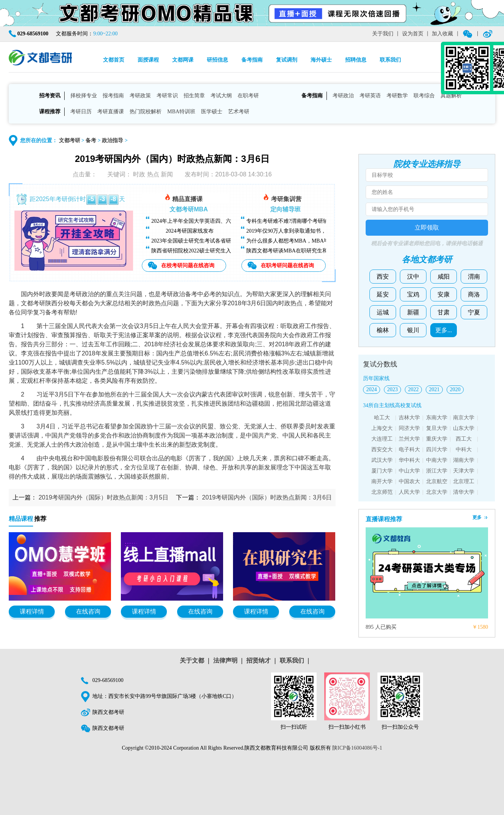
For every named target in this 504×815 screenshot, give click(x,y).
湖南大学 (464, 460)
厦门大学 (382, 471)
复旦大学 (437, 428)
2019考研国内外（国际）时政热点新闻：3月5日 (103, 497)
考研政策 (140, 96)
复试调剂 (287, 60)
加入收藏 (442, 34)
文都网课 (183, 60)
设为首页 (413, 34)
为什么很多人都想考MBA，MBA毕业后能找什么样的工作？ (317, 241)
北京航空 (437, 481)
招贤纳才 (258, 660)
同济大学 (409, 428)
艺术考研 (239, 112)
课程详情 (32, 611)
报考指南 (113, 96)
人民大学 (409, 492)
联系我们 (390, 60)
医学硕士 (212, 112)
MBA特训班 (181, 112)
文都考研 (70, 140)
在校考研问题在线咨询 (188, 265)
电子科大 (409, 450)
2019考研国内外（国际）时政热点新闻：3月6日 (267, 497)
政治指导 (113, 140)
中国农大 (409, 481)
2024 (372, 389)
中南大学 (437, 460)
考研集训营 (282, 198)
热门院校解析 (146, 112)
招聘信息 (356, 60)
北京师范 (382, 492)
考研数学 (397, 96)
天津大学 (464, 471)
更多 (477, 517)
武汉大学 (382, 460)
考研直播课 (111, 112)
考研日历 (81, 112)
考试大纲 (221, 96)
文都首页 (114, 60)
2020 (455, 389)
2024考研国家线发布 (190, 231)
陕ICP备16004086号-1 (357, 748)
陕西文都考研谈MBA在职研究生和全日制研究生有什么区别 (316, 251)
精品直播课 (184, 198)
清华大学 (464, 492)
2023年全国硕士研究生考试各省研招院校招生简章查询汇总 (220, 241)
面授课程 (148, 60)
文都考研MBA (189, 209)
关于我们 (383, 34)
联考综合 (424, 96)
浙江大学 (437, 471)
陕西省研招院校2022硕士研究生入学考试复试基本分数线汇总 (223, 251)
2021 (434, 389)
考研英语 (370, 96)
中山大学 (409, 471)
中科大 (464, 450)
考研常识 (167, 96)
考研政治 (343, 96)
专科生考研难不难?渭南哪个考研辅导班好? (296, 221)
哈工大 (382, 418)
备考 (91, 140)
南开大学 (382, 481)
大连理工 (382, 439)
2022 (414, 389)
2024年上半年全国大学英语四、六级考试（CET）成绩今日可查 (225, 221)
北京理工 (464, 481)
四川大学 (437, 450)
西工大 (464, 439)
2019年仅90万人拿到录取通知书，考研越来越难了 (305, 231)
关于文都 (192, 660)
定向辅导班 (285, 209)
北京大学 (437, 492)
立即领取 (427, 228)
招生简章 (194, 96)
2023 (393, 389)
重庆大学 (437, 439)
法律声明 (225, 660)
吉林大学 (409, 418)
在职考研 (248, 96)
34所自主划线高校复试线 (392, 405)
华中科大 (409, 460)
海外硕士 (321, 60)
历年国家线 (376, 378)
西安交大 (382, 450)
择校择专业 (84, 96)
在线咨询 (88, 611)
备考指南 (252, 60)
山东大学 (464, 428)
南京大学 (464, 418)
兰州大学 (409, 439)
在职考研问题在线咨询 (287, 265)
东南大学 (437, 418)
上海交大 (382, 428)
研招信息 (217, 60)
